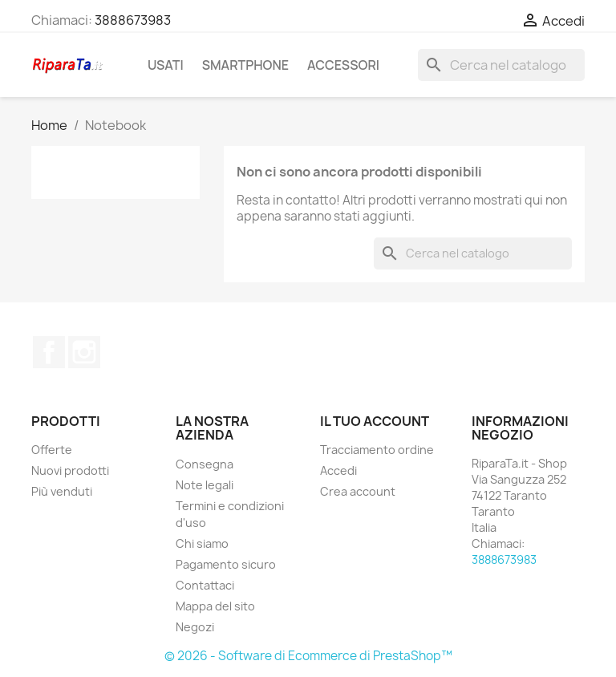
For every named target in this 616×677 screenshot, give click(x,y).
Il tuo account (375, 421)
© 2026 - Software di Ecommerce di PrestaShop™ (308, 656)
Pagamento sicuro (226, 564)
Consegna (205, 464)
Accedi (338, 470)
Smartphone (245, 65)
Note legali (205, 485)
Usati (166, 65)
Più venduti (62, 491)
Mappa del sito (215, 606)
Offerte (52, 450)
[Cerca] (501, 65)
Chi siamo (202, 543)
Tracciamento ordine (377, 450)
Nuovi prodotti (70, 470)
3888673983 (133, 20)
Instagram (84, 352)
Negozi (195, 627)
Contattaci (205, 585)
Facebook (49, 352)
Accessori (343, 65)
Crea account (358, 491)
